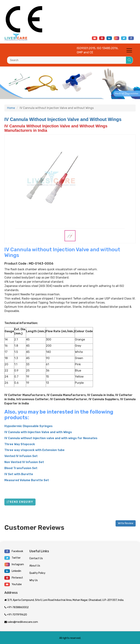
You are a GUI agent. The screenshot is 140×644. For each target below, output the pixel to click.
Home (11, 108)
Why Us (34, 580)
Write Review (126, 523)
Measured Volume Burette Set (27, 480)
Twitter (12, 558)
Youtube (13, 584)
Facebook (14, 551)
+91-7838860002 (16, 607)
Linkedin (13, 571)
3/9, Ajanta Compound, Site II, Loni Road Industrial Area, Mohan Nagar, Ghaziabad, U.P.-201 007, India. (64, 600)
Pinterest (14, 578)
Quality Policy (37, 573)
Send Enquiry (20, 502)
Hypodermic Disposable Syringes (28, 426)
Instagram (14, 565)
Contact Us (36, 558)
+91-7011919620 (16, 615)
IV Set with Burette (19, 474)
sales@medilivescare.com (21, 622)
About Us (35, 566)
